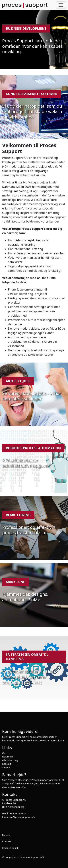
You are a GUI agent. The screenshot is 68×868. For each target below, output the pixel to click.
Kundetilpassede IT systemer (32, 94)
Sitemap (7, 767)
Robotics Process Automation (33, 448)
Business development (26, 28)
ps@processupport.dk (23, 817)
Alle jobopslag (10, 760)
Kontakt (7, 764)
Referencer (8, 757)
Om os (6, 753)
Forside (6, 835)
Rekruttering (18, 515)
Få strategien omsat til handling (27, 657)
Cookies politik (10, 848)
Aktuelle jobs (18, 381)
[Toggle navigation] (61, 5)
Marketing (16, 582)
